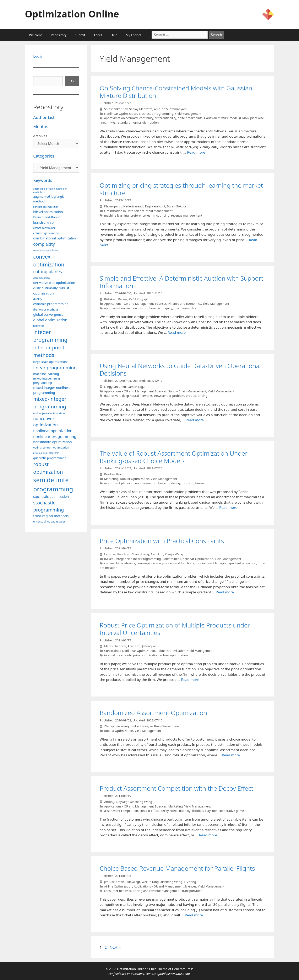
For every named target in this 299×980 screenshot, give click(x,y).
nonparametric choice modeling (158, 483)
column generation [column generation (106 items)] (46, 233)
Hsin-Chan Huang (137, 554)
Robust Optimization (135, 479)
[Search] (72, 81)
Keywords (43, 180)
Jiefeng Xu (149, 646)
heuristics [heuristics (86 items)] (39, 326)
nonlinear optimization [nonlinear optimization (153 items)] (53, 431)
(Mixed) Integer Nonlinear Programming (133, 559)
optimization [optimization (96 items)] (61, 447)
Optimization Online (72, 14)
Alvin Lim (157, 554)
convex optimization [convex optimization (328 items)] (49, 260)
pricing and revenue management (157, 891)
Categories (44, 156)
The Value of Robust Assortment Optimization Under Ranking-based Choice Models (174, 457)
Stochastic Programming (156, 114)
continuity (146, 118)
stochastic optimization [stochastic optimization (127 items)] (51, 497)
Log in (38, 56)
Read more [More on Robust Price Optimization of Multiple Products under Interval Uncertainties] (190, 680)
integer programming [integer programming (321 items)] (50, 336)
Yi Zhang (190, 882)
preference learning (144, 215)
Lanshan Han (113, 554)
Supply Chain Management (187, 391)
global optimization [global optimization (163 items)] (50, 320)
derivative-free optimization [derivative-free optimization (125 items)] (54, 283)
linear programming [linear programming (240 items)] (55, 367)
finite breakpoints (190, 118)
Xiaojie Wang (174, 554)
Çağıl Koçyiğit (138, 299)
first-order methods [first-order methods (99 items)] (46, 309)
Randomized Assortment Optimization (153, 713)
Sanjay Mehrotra (141, 109)
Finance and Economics (185, 304)
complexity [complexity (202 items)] (44, 244)
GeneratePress (183, 969)
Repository (59, 35)
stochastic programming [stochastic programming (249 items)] (49, 506)
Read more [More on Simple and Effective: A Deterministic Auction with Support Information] (177, 332)
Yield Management (188, 114)
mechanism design (187, 308)
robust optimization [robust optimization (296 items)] (48, 468)
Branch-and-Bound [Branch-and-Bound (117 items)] (47, 217)
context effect (149, 811)
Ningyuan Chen (115, 387)
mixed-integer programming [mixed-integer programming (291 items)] (50, 402)
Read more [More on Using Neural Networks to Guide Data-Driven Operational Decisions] (195, 420)
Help (114, 35)
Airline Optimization (118, 886)
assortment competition (121, 811)
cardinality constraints (120, 563)
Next (116, 947)
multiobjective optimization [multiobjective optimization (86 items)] (49, 413)
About (98, 35)
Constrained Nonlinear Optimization (188, 559)
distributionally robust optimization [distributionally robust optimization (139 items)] (51, 291)
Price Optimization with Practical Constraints (162, 541)
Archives (40, 136)
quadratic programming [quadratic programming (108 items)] (50, 458)
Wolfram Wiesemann (164, 726)
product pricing (197, 396)
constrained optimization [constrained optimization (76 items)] (46, 250)
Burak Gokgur (177, 206)
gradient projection (243, 563)
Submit (80, 35)
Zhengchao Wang (117, 726)
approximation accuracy (121, 118)
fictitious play (201, 811)
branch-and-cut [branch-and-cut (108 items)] (44, 223)
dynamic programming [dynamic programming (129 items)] (51, 304)
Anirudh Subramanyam (170, 109)
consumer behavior (118, 891)
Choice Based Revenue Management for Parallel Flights (177, 868)
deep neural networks (137, 396)
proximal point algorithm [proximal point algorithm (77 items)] (46, 453)
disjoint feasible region (212, 563)
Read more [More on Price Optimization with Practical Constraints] (225, 592)
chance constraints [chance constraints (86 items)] (44, 228)
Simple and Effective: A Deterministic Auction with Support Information (181, 282)
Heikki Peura (139, 726)
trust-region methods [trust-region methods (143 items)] (51, 516)
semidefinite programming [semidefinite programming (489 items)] (53, 484)
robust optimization (195, 483)
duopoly (185, 811)
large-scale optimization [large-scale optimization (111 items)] (50, 362)
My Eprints (134, 35)
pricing (165, 215)
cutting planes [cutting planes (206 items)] (48, 271)
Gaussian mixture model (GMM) (226, 118)
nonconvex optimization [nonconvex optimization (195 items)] (45, 422)
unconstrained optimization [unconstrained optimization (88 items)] (49, 522)
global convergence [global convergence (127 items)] (48, 314)
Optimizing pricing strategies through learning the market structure (181, 189)
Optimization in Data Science (124, 211)
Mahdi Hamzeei (115, 646)
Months (41, 126)
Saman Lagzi (136, 387)
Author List (44, 117)
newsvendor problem (169, 396)
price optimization (146, 655)
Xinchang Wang (141, 802)
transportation (192, 891)
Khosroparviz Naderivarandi (124, 206)
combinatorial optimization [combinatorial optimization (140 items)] (55, 238)
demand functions (181, 563)
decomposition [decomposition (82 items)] (42, 278)
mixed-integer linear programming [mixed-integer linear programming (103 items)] (47, 381)
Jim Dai (109, 882)
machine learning (116, 215)
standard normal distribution (138, 123)
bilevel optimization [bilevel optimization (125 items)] (48, 212)
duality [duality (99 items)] (38, 299)
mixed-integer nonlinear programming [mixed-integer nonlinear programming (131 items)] (52, 390)
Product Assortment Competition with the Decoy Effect (176, 788)
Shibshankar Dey (116, 109)
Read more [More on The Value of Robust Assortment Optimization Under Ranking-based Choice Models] (228, 507)
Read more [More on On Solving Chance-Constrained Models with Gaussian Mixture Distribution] (196, 152)
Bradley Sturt (113, 474)
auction (132, 308)
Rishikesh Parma (116, 299)
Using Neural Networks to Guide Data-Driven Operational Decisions (180, 369)
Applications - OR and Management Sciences (135, 304)
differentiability (166, 118)
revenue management (187, 215)
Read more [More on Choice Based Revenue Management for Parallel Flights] (194, 915)
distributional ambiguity (155, 308)
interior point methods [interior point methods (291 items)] (49, 351)
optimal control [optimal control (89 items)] (42, 448)
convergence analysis (152, 563)
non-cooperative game (228, 811)
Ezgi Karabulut (155, 206)
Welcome (36, 35)
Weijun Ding (150, 882)
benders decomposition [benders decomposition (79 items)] (46, 207)
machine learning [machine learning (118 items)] (46, 374)
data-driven (112, 396)
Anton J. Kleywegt (116, 802)
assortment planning (119, 483)
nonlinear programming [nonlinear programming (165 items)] (55, 436)
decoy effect (169, 811)
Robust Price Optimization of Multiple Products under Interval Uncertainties (175, 629)
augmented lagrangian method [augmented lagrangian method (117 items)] (50, 199)
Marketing (112, 479)
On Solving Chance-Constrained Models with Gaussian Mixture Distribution (176, 92)
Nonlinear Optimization (121, 114)
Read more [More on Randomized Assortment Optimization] (231, 755)
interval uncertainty (118, 655)
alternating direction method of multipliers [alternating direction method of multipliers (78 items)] (50, 190)
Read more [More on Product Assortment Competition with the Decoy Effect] (208, 835)
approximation (115, 308)
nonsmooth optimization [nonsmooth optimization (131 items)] (53, 442)
